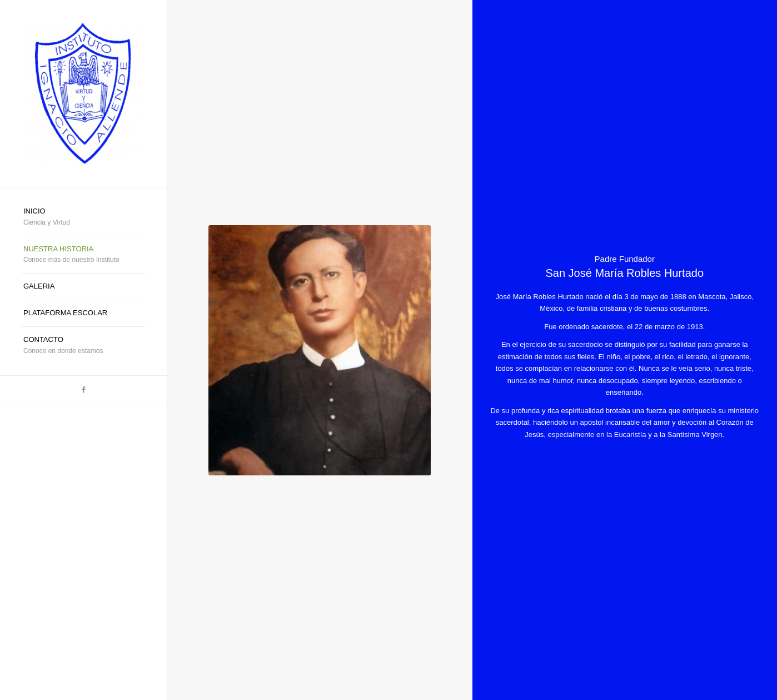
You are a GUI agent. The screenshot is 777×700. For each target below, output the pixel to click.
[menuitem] (83, 217)
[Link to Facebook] (83, 390)
